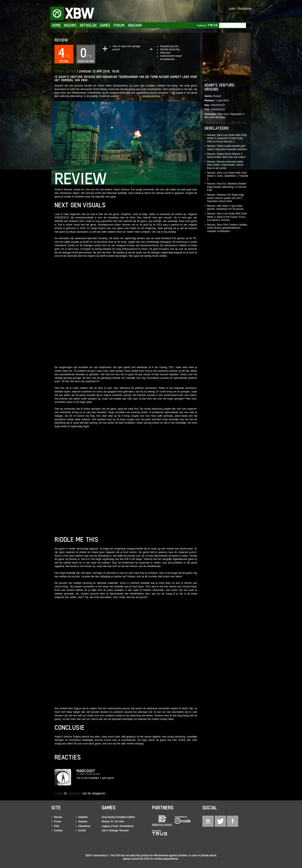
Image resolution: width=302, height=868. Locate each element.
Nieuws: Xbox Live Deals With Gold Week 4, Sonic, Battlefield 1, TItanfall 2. (228, 176)
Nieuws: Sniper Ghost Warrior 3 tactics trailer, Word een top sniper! (226, 156)
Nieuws (70, 25)
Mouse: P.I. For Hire (113, 822)
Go (249, 25)
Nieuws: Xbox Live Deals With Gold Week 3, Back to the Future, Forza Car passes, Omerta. (227, 217)
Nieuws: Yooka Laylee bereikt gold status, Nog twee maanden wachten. (227, 148)
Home (56, 25)
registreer (74, 793)
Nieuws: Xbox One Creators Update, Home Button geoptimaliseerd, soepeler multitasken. (227, 228)
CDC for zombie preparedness (161, 859)
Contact (58, 831)
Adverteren (84, 826)
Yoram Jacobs (65, 71)
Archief (82, 831)
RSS (57, 826)
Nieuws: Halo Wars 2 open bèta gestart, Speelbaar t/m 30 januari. (226, 208)
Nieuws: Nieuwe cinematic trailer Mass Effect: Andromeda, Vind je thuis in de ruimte (225, 165)
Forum (119, 25)
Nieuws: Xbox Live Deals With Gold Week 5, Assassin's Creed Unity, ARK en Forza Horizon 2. (227, 138)
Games (105, 25)
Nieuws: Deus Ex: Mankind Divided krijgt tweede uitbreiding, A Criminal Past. (227, 187)
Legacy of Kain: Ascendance (118, 826)
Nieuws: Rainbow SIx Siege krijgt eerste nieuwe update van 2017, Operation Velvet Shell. (225, 198)
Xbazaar (135, 25)
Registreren (245, 8)
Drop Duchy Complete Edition (118, 817)
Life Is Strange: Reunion (115, 831)
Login (232, 8)
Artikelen (88, 25)
